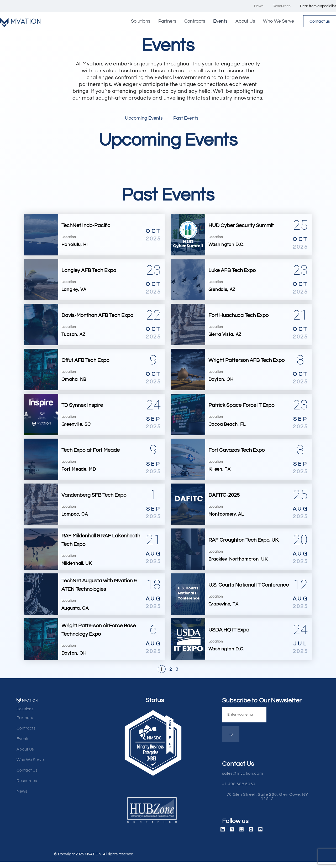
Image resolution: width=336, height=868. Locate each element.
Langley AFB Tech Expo (89, 271)
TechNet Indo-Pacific (86, 227)
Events (215, 22)
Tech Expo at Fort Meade (91, 451)
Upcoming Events (144, 119)
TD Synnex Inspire (82, 406)
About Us (240, 22)
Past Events (186, 119)
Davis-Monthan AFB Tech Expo (97, 316)
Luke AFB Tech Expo (232, 271)
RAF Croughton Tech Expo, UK (243, 541)
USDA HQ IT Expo (229, 631)
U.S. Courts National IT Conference (249, 586)
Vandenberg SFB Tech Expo (94, 496)
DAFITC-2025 (224, 496)
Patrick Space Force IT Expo (241, 406)
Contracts (190, 22)
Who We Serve (274, 22)
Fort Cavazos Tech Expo (237, 451)
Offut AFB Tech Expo (85, 361)
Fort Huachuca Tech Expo (238, 316)
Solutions (136, 22)
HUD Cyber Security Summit (241, 227)
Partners (162, 22)
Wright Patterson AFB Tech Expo (246, 361)
